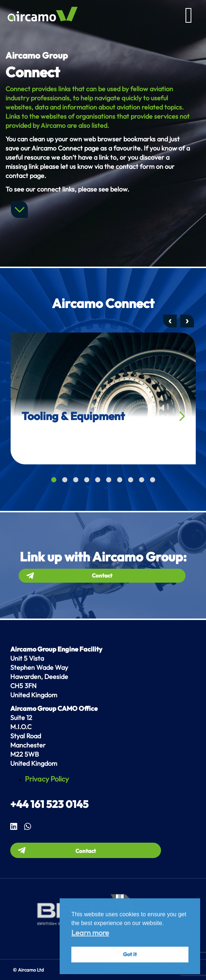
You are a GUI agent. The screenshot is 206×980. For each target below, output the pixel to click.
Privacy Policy (47, 779)
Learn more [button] (90, 933)
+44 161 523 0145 (49, 804)
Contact (102, 576)
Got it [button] (130, 954)
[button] (54, 480)
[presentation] (170, 321)
